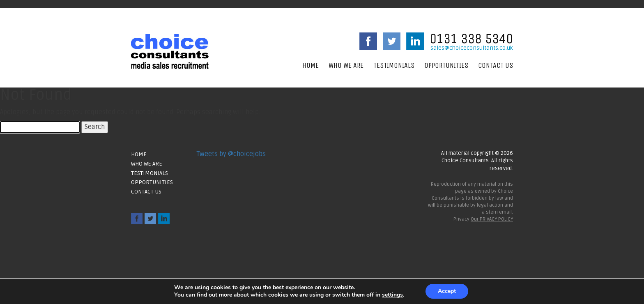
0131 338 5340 (471, 39)
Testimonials (394, 65)
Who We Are (346, 65)
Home (310, 65)
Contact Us (496, 65)
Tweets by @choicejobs (231, 154)
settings (392, 295)
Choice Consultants (170, 52)
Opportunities (446, 65)
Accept (447, 291)
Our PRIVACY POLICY (492, 219)
